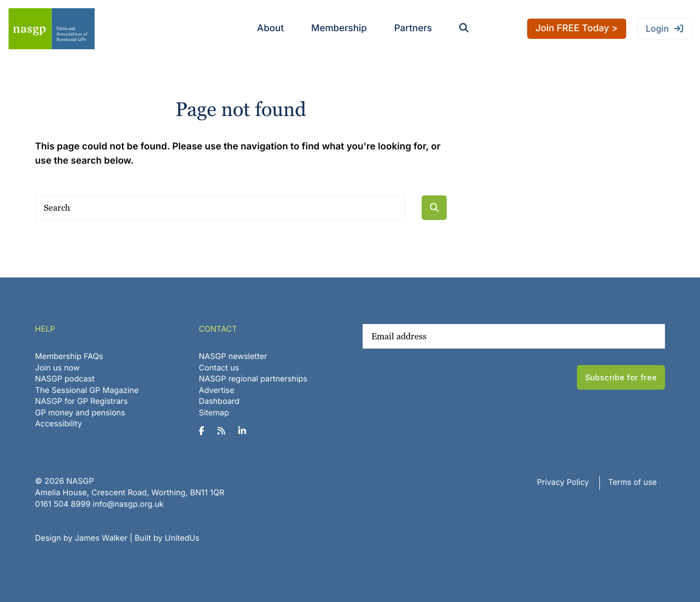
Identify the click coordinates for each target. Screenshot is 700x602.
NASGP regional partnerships (253, 379)
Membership (339, 28)
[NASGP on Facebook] (206, 431)
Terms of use (632, 482)
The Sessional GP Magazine (87, 390)
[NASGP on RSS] (226, 431)
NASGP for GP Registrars (81, 401)
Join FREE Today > (577, 28)
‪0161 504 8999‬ (63, 504)
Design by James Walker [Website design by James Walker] (81, 538)
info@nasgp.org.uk (129, 504)
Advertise (217, 390)
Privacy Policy (563, 482)
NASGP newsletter (233, 357)
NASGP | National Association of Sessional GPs (51, 29)
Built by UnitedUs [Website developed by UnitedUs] (167, 538)
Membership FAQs (69, 357)
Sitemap (214, 413)
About (270, 28)
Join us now (57, 368)
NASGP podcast (65, 379)
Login (657, 28)
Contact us (219, 368)
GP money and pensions (80, 413)
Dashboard (219, 401)
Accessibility (59, 424)
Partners (413, 28)
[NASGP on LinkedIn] (246, 431)
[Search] (220, 208)
